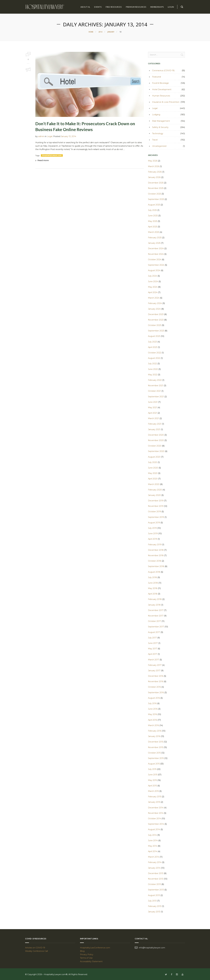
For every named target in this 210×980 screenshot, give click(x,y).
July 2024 (153, 276)
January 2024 (154, 309)
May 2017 (153, 649)
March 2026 (154, 166)
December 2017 (156, 610)
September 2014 (156, 824)
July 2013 (152, 901)
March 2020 (154, 484)
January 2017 (154, 671)
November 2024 (156, 254)
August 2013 (154, 895)
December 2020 (156, 435)
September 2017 (156, 627)
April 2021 (153, 413)
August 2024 (154, 270)
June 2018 (153, 583)
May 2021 (153, 407)
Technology (158, 134)
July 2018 (152, 577)
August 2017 (154, 632)
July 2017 (152, 638)
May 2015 (152, 780)
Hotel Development (162, 89)
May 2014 (153, 846)
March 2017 (154, 660)
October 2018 (155, 561)
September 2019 (156, 517)
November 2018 (156, 555)
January (111, 32)
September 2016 (156, 693)
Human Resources (161, 96)
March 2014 (154, 857)
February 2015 (155, 797)
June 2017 (153, 643)
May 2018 (153, 588)
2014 (100, 32)
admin (41, 136)
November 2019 (156, 506)
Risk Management (161, 121)
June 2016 (153, 709)
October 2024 (155, 260)
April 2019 (153, 539)
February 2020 (155, 490)
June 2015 (153, 775)
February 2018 (155, 599)
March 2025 (154, 232)
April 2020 (153, 479)
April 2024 (153, 292)
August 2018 (154, 572)
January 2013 (154, 912)
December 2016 (156, 676)
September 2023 (156, 331)
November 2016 (156, 681)
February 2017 (155, 665)
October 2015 (154, 753)
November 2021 (156, 386)
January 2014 (154, 868)
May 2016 (153, 714)
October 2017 (154, 621)
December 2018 (156, 550)
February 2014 (155, 862)
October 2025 (154, 194)
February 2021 (155, 424)
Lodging (156, 115)
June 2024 (153, 281)
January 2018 (154, 605)
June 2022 (153, 369)
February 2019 (155, 545)
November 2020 (156, 440)
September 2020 (156, 451)
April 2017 (153, 654)
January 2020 (154, 495)
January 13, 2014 (68, 136)
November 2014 (156, 813)
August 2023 (154, 336)
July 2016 (152, 703)
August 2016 (154, 698)
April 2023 (153, 347)
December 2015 (156, 742)
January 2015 (154, 802)
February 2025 (155, 238)
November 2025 (156, 188)
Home (91, 32)
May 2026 (153, 161)
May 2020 (153, 473)
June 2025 (153, 216)
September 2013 (156, 890)
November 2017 (156, 616)
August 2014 (154, 829)
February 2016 (155, 731)
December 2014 (156, 808)
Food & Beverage (160, 83)
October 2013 (154, 884)
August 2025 (154, 205)
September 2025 (156, 199)
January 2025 (154, 243)
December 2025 (156, 183)
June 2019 (153, 534)
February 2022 (155, 380)
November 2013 (156, 879)
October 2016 (154, 687)
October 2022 (155, 353)
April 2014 (153, 851)
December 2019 (156, 501)
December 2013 (156, 873)
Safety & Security (160, 127)
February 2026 (155, 172)
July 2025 (152, 210)
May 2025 (153, 221)
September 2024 (156, 265)
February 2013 (155, 906)
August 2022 (154, 358)
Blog (82, 951)
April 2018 (153, 594)
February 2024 (155, 303)
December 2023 (156, 314)
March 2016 (153, 725)
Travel (155, 140)
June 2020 (153, 468)
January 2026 (154, 177)
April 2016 (153, 720)
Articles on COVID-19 (35, 948)
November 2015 (156, 747)
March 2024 (154, 298)
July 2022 (152, 364)
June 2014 (153, 840)
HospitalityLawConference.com (95, 948)
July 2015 (152, 769)
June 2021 (153, 402)
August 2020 (154, 457)
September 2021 (156, 397)
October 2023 (155, 325)
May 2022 (153, 375)
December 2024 (156, 248)
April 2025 (153, 227)
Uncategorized (159, 146)
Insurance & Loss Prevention (166, 102)
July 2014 (152, 835)
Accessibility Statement (91, 961)
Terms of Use (86, 958)
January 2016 (154, 736)
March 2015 (153, 791)
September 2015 (156, 758)
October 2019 (154, 512)
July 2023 (152, 342)
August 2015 (154, 764)
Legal (50, 136)
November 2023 (156, 320)
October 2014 (154, 819)
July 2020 (153, 462)
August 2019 (154, 523)
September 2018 (156, 566)
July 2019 (152, 528)
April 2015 (152, 786)
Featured (156, 77)
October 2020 (155, 446)
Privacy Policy (87, 954)
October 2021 (154, 391)
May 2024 (153, 287)
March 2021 (153, 418)
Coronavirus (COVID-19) (163, 71)
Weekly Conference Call (37, 951)
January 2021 (154, 429)
